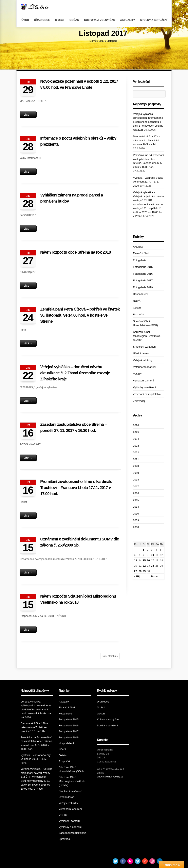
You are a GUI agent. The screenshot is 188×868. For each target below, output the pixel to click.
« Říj (137, 576)
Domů (93, 41)
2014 (136, 507)
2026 (136, 425)
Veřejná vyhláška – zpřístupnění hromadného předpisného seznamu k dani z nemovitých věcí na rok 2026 (148, 122)
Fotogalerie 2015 (143, 267)
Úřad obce (42, 20)
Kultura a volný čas (100, 20)
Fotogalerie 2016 (143, 274)
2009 (136, 520)
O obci (60, 20)
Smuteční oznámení (145, 347)
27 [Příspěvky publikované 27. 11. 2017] (135, 571)
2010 (136, 514)
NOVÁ (137, 301)
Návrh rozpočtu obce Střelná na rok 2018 (76, 252)
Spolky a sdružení (154, 20)
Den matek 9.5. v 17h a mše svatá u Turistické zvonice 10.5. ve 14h (147, 140)
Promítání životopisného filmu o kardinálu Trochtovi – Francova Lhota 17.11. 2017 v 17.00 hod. (76, 488)
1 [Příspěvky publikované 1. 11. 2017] (143, 550)
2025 (136, 432)
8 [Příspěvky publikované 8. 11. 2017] (143, 555)
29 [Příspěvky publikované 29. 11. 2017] (144, 571)
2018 (136, 480)
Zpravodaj (139, 401)
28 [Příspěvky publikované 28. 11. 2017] (140, 571)
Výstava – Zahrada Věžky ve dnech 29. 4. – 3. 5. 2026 (148, 182)
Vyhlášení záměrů (144, 381)
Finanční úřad (141, 253)
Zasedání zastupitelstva (147, 394)
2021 (136, 459)
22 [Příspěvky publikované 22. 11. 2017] (144, 566)
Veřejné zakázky (143, 360)
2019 (136, 473)
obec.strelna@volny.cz (110, 777)
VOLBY (137, 374)
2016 (136, 493)
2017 (102, 41)
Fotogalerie (140, 260)
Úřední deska (141, 353)
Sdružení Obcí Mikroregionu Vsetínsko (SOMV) (147, 336)
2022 (136, 452)
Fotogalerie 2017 (143, 280)
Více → (28, 115)
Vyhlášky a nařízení (144, 387)
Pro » (154, 576)
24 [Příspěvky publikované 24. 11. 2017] (152, 566)
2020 (136, 466)
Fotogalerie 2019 (143, 287)
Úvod (25, 20)
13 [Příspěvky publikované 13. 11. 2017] (135, 560)
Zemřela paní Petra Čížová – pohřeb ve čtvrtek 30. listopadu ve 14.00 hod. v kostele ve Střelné (80, 315)
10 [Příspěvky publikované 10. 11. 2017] (152, 555)
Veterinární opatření (145, 367)
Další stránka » (110, 656)
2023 (136, 446)
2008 (136, 527)
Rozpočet (139, 314)
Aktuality (128, 20)
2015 (136, 500)
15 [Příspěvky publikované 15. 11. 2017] (144, 560)
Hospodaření (140, 294)
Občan (74, 20)
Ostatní (137, 308)
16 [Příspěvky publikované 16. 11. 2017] (148, 560)
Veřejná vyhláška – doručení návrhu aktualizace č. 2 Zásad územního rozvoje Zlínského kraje (75, 373)
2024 (136, 439)
